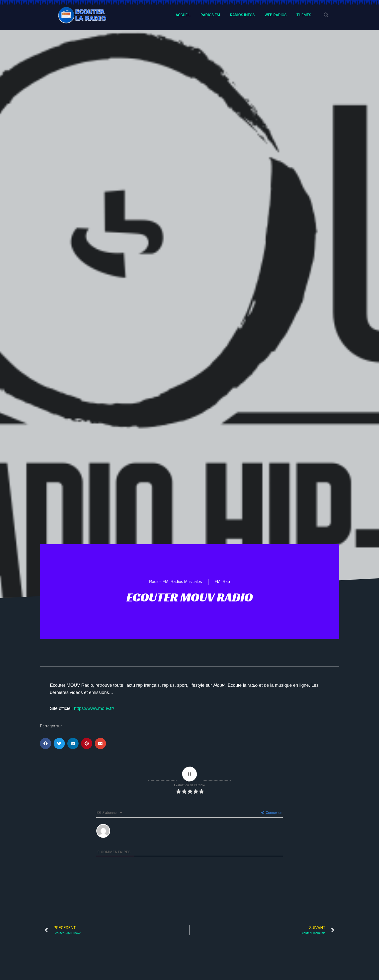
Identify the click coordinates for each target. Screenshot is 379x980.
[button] (326, 15)
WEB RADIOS (276, 15)
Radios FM (159, 582)
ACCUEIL (183, 15)
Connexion (272, 813)
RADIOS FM (210, 15)
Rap (226, 582)
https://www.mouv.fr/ (94, 708)
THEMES (304, 15)
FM (218, 582)
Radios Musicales (186, 582)
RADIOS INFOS (242, 15)
